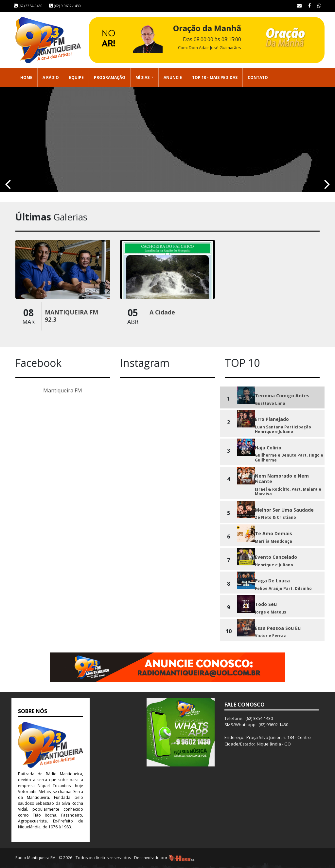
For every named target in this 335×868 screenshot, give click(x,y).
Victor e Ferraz (270, 636)
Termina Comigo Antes (282, 396)
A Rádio (51, 77)
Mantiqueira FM (63, 390)
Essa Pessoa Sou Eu (278, 628)
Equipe (76, 77)
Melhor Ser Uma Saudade (284, 510)
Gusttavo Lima (270, 403)
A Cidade (162, 312)
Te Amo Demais (273, 533)
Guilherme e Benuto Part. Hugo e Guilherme (289, 457)
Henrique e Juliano (274, 565)
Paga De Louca (272, 581)
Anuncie (173, 77)
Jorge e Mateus (271, 612)
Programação (110, 77)
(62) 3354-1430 (28, 6)
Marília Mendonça (273, 541)
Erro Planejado (272, 419)
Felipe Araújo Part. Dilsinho (283, 588)
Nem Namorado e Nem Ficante (282, 479)
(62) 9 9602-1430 (65, 6)
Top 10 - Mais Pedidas (215, 77)
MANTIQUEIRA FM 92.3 (71, 316)
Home (26, 77)
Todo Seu (266, 604)
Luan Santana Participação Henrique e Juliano (283, 429)
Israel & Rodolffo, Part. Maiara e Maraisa (288, 491)
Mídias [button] (143, 77)
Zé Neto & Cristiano (275, 517)
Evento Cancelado (276, 557)
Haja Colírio (268, 448)
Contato (258, 77)
